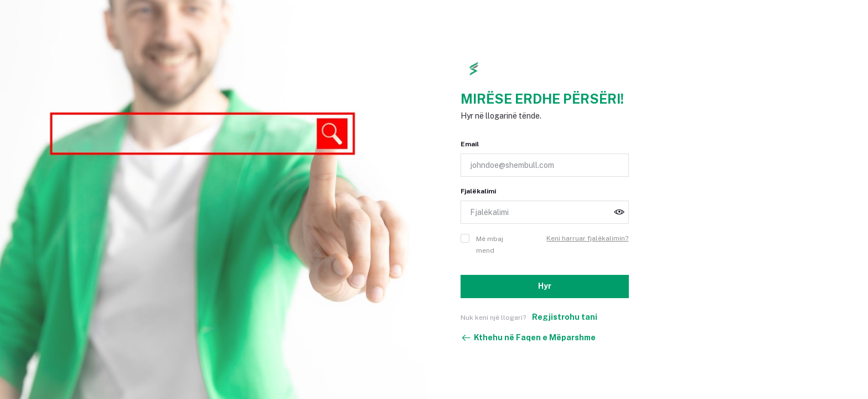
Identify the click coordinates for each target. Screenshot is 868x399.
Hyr (545, 286)
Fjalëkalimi (478, 191)
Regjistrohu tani (565, 317)
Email (470, 144)
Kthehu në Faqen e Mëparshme (528, 338)
